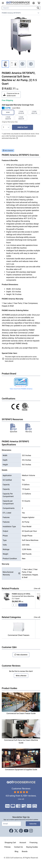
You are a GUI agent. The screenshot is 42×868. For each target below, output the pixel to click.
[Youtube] (26, 831)
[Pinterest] (21, 831)
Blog (16, 851)
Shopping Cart (10, 843)
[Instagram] (31, 831)
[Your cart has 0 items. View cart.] (39, 3)
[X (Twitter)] (16, 831)
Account (23, 843)
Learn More (16, 108)
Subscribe (33, 824)
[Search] (19, 8)
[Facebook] (11, 831)
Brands (25, 851)
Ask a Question (8, 150)
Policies (7, 847)
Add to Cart (23, 127)
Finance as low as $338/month (11, 95)
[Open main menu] (3, 3)
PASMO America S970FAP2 (11, 13)
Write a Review (21, 676)
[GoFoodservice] (19, 3)
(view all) (21, 799)
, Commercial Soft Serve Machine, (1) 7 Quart (23, 596)
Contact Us (18, 847)
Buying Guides (32, 847)
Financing (33, 843)
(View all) (37, 588)
